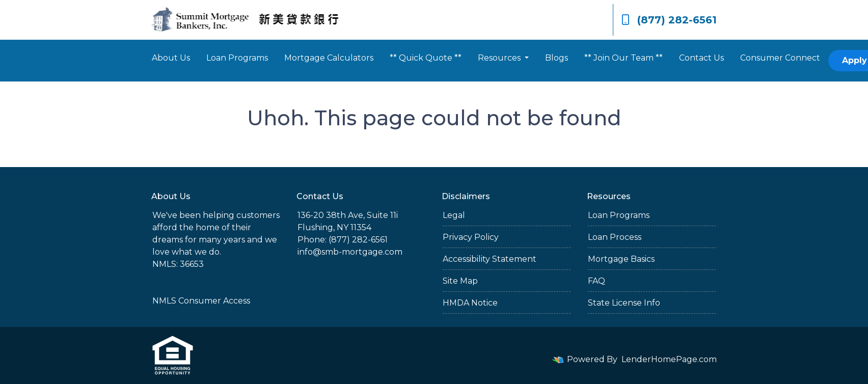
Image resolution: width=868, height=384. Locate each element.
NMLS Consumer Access (201, 301)
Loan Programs (237, 58)
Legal (454, 215)
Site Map (460, 281)
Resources (500, 58)
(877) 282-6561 (669, 20)
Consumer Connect (780, 58)
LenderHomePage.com (669, 359)
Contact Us (701, 58)
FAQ (596, 281)
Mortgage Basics (621, 259)
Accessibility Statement (490, 259)
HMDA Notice (470, 303)
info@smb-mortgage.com (350, 252)
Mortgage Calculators (329, 58)
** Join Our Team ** (623, 58)
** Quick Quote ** (426, 58)
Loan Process (615, 237)
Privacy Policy (471, 237)
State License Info (624, 303)
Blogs (557, 58)
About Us (171, 58)
